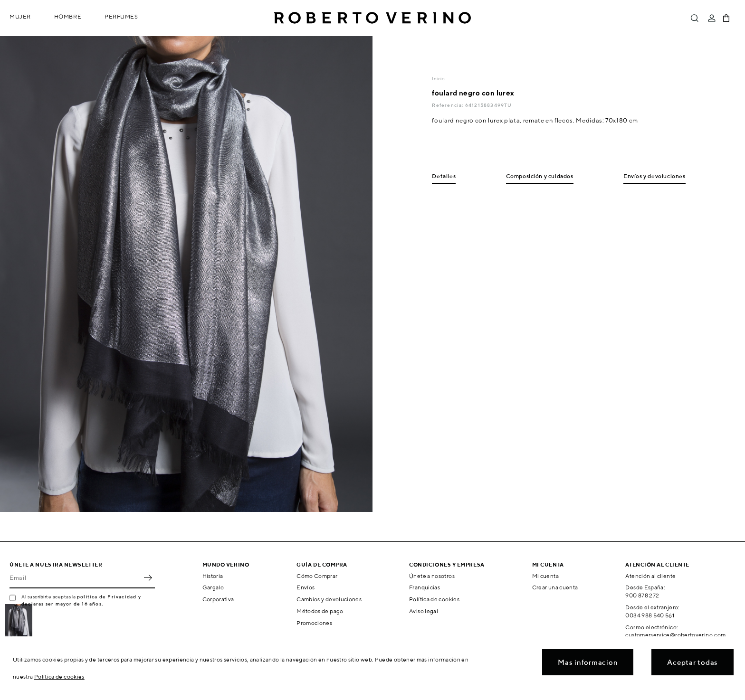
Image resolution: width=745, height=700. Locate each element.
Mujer (20, 16)
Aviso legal (424, 611)
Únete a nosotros (432, 576)
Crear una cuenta (555, 587)
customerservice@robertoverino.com (675, 635)
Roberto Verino (372, 18)
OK (148, 578)
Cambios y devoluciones (329, 599)
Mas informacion (588, 662)
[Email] (75, 578)
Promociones (314, 623)
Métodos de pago (320, 611)
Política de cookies (434, 599)
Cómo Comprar (317, 576)
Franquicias (425, 587)
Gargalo (213, 587)
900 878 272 (642, 595)
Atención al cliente (650, 576)
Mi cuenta (545, 576)
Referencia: (448, 105)
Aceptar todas (692, 662)
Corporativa (218, 599)
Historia (213, 576)
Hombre (68, 16)
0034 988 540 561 (650, 615)
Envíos (306, 587)
